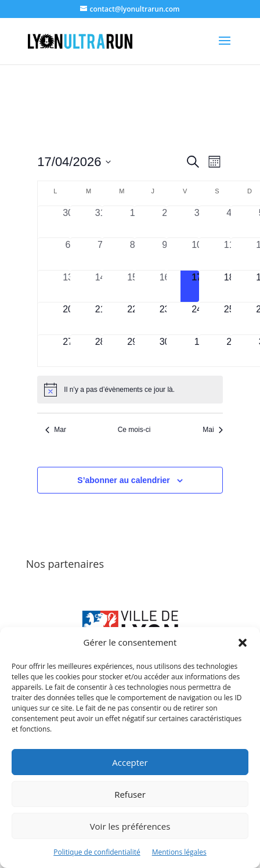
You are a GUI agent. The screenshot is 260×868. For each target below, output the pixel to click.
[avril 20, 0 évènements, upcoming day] (68, 318)
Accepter (130, 762)
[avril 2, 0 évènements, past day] (165, 222)
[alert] (130, 390)
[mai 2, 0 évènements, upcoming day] (229, 351)
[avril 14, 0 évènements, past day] (100, 287)
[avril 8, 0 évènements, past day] (132, 254)
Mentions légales (179, 852)
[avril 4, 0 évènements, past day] (229, 222)
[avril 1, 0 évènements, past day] (132, 222)
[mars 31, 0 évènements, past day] (100, 222)
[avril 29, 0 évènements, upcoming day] (132, 351)
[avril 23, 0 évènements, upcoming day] (165, 318)
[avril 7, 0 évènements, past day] (100, 254)
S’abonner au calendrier (124, 480)
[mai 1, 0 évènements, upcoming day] (197, 351)
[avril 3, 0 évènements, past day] (197, 222)
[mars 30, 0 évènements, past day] (68, 222)
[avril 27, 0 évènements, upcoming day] (68, 351)
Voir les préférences (130, 826)
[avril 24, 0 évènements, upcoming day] (197, 318)
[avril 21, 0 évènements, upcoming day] (100, 318)
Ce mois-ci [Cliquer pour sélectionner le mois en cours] (134, 430)
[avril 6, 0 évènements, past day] (68, 254)
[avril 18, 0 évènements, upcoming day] (229, 287)
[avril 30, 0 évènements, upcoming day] (165, 351)
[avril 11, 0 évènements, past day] (229, 254)
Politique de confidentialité (97, 852)
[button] (243, 643)
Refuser (130, 794)
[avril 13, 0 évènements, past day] (68, 287)
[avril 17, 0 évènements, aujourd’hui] (197, 287)
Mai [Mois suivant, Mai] (212, 430)
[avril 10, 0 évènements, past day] (197, 254)
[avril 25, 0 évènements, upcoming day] (229, 318)
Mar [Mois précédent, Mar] (56, 430)
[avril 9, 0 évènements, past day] (165, 254)
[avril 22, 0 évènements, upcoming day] (132, 318)
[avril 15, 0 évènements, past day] (132, 287)
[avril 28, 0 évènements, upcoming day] (100, 351)
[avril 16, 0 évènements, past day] (165, 287)
